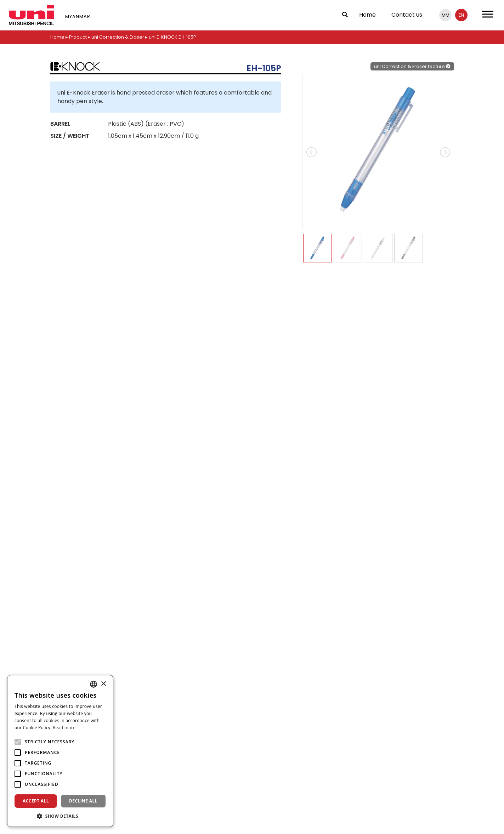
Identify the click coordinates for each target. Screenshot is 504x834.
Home (367, 15)
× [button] (103, 684)
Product (78, 37)
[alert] (60, 751)
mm (446, 15)
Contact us (407, 15)
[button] (60, 816)
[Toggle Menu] (488, 14)
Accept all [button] (36, 801)
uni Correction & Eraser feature (412, 66)
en (461, 15)
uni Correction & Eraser (118, 37)
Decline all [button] (83, 801)
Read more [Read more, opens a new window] (64, 728)
